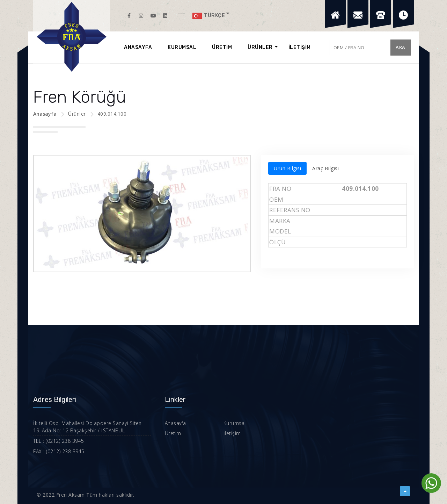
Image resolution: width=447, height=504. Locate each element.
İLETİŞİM (300, 47)
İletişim (232, 433)
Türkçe (208, 16)
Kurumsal (235, 423)
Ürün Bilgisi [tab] (287, 168)
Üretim (173, 433)
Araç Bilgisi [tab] (325, 168)
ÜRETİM (222, 47)
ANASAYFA (138, 47)
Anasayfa (45, 114)
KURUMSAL (182, 47)
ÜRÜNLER (260, 47)
